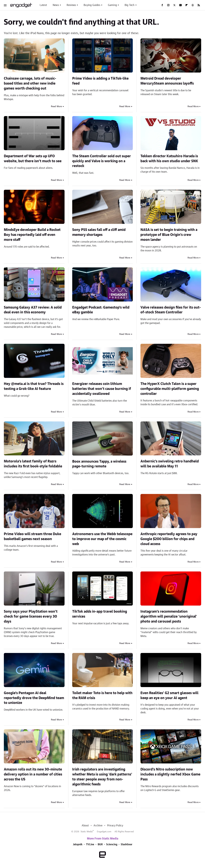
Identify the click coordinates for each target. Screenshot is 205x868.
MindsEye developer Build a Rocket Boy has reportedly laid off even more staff (32, 235)
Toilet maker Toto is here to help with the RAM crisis (102, 695)
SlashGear (127, 844)
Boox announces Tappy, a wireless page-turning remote (99, 464)
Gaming (112, 5)
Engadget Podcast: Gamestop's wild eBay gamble (101, 310)
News (56, 5)
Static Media (87, 832)
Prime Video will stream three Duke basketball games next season (33, 536)
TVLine (90, 844)
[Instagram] (168, 5)
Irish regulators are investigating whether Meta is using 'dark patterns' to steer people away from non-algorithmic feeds (102, 777)
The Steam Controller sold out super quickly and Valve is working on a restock (102, 161)
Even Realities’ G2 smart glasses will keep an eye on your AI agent (169, 695)
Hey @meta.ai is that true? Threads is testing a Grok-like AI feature (34, 386)
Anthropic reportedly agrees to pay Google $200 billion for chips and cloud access (169, 539)
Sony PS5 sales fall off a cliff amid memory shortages (99, 232)
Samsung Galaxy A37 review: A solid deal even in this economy (33, 310)
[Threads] (193, 5)
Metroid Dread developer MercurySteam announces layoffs (167, 81)
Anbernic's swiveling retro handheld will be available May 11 (170, 464)
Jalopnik (78, 844)
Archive (98, 826)
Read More (56, 106)
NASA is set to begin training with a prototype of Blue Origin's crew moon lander (169, 235)
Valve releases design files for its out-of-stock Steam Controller (171, 310)
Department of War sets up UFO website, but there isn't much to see (33, 159)
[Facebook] (162, 5)
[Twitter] (174, 5)
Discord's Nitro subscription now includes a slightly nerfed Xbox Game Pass (170, 774)
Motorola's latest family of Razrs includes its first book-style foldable (33, 464)
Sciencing (112, 844)
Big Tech (130, 5)
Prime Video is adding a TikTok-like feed (100, 81)
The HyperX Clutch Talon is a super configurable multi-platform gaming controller (170, 389)
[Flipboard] (187, 5)
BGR (100, 844)
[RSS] (199, 5)
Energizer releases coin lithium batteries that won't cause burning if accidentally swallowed (102, 389)
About (85, 826)
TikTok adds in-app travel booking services (100, 614)
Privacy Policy (115, 826)
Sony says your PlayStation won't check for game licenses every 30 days (31, 616)
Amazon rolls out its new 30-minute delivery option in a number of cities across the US (33, 774)
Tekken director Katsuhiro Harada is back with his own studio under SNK (169, 159)
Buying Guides (92, 5)
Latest (43, 5)
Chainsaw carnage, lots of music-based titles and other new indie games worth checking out (30, 83)
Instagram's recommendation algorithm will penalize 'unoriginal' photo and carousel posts (169, 616)
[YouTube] (180, 5)
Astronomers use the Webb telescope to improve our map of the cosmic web (102, 539)
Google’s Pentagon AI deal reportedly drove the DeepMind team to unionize (34, 698)
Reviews (71, 5)
